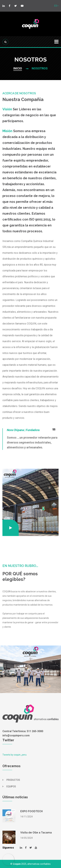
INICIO (18, 68)
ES (56, 6)
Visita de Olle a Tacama (36, 833)
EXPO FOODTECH (31, 811)
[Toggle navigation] (56, 42)
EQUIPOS (11, 786)
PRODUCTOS (13, 780)
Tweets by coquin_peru (14, 755)
